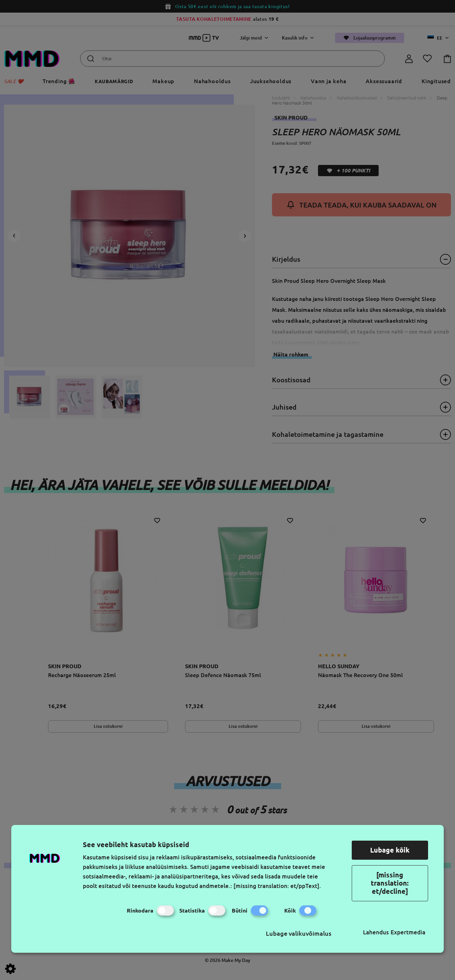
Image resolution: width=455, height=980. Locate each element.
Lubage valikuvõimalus (299, 933)
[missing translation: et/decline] (390, 883)
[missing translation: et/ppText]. (277, 886)
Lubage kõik (390, 850)
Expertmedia (408, 932)
